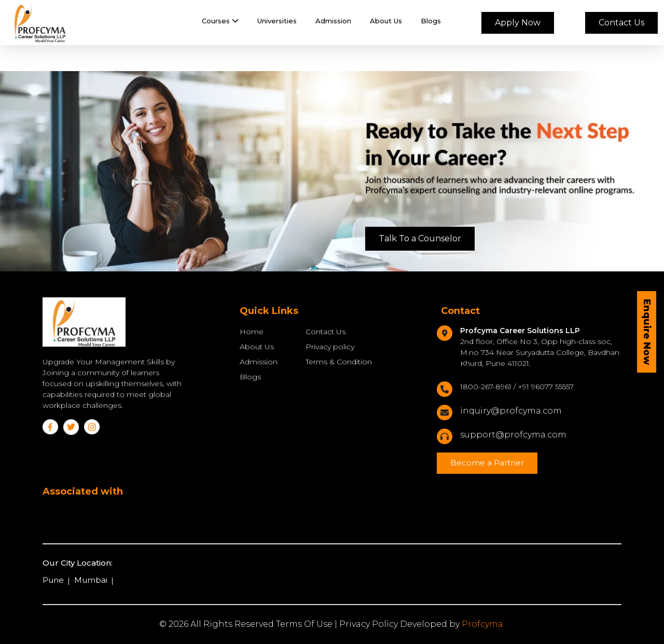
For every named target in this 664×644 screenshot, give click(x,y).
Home (252, 332)
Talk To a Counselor (420, 238)
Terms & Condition (339, 362)
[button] (220, 21)
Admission (333, 21)
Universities (277, 21)
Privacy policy (330, 347)
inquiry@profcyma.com (511, 411)
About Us (386, 21)
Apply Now (518, 23)
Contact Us (621, 23)
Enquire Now (647, 332)
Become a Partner (487, 463)
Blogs (431, 21)
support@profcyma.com (513, 435)
